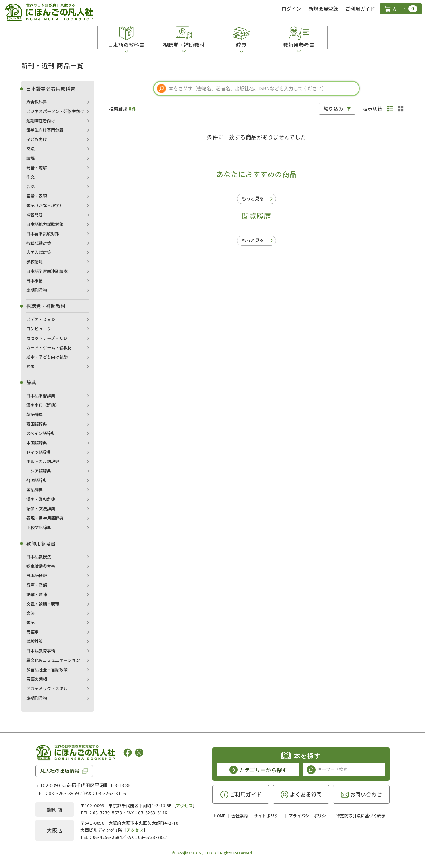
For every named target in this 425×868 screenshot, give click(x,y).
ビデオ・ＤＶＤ (41, 319)
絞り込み (334, 109)
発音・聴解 (37, 168)
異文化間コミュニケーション (53, 660)
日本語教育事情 (41, 651)
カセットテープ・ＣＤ (47, 338)
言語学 (32, 632)
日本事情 (35, 280)
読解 (30, 158)
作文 (30, 177)
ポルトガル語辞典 (43, 461)
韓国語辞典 (37, 424)
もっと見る (253, 198)
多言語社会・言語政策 (47, 670)
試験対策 (35, 641)
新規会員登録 (323, 9)
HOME (220, 816)
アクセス (184, 805)
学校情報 (35, 262)
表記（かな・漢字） (45, 205)
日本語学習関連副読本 (47, 271)
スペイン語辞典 (41, 433)
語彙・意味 (37, 594)
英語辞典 (35, 414)
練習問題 (35, 215)
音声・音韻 (37, 585)
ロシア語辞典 (39, 471)
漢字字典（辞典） (43, 405)
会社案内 (240, 816)
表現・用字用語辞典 (45, 518)
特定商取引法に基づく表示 (361, 816)
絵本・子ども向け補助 (47, 357)
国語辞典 (35, 490)
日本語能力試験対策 (45, 224)
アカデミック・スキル (47, 688)
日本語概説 (37, 575)
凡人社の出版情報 (60, 771)
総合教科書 (37, 102)
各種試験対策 (39, 243)
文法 (30, 149)
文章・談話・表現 (43, 604)
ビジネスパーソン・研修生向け (55, 111)
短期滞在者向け (41, 121)
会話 (30, 186)
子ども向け (37, 139)
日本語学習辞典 (41, 396)
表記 (30, 622)
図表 (30, 366)
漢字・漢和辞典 (41, 499)
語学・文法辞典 (41, 508)
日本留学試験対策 (43, 234)
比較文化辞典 (39, 527)
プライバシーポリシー (309, 816)
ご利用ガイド (360, 9)
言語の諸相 (37, 679)
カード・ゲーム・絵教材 (49, 347)
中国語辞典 (37, 443)
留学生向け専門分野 (45, 130)
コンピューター (41, 329)
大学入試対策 (39, 252)
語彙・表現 (37, 196)
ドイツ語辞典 (39, 452)
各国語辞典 (37, 480)
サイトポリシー (268, 816)
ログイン (291, 9)
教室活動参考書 (41, 566)
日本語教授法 (39, 557)
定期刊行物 (37, 290)
